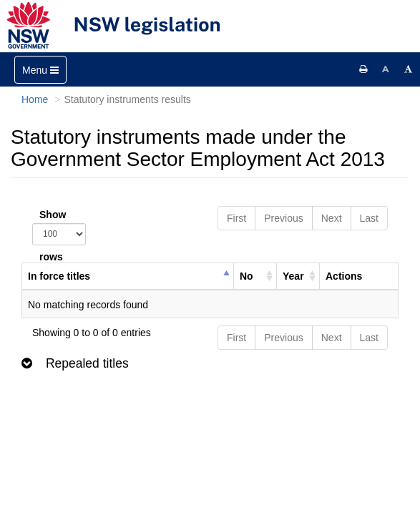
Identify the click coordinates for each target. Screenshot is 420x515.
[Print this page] (363, 69)
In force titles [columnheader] (59, 276)
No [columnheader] (246, 276)
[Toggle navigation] (40, 70)
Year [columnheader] (293, 276)
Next (332, 218)
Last (369, 218)
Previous (283, 218)
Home (35, 99)
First (236, 218)
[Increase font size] (409, 69)
